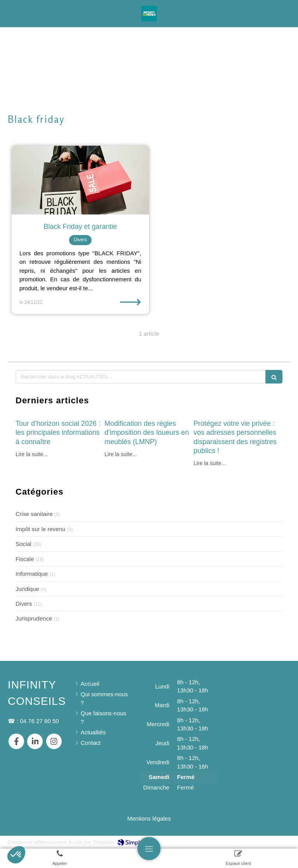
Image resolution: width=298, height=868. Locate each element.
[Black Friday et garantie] (80, 180)
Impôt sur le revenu (40, 529)
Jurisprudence (34, 618)
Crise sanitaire (34, 514)
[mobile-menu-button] (149, 849)
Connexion (276, 841)
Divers (24, 604)
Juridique (27, 589)
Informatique (32, 574)
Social (23, 544)
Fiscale (25, 559)
